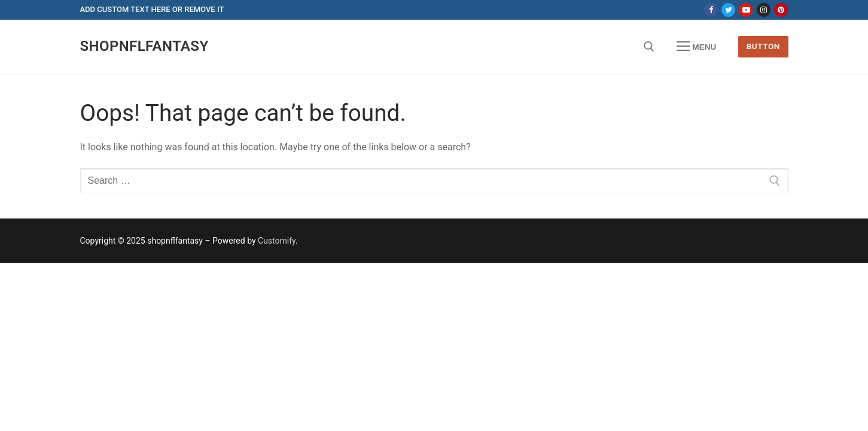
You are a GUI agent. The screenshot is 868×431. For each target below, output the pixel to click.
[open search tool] (649, 47)
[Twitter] (728, 10)
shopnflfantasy (144, 46)
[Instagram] (764, 10)
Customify (277, 241)
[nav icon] (696, 47)
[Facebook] (711, 10)
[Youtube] (746, 10)
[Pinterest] (781, 10)
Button (763, 46)
